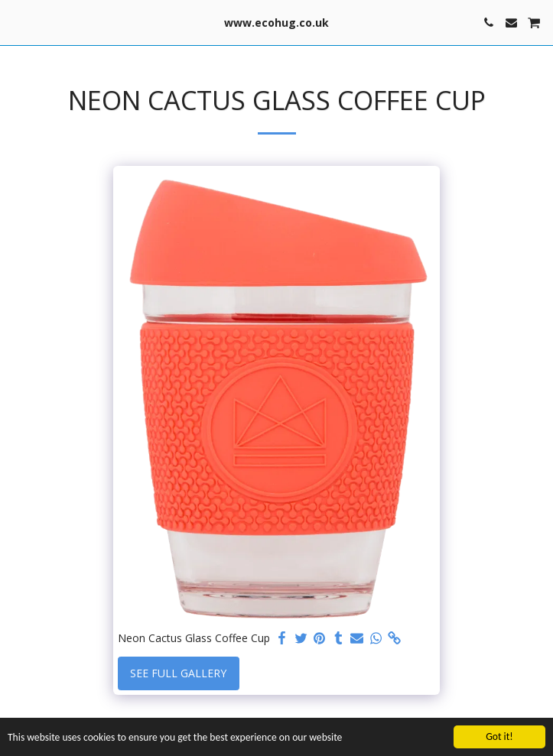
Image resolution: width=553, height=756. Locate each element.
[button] (17, 22)
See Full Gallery (178, 673)
